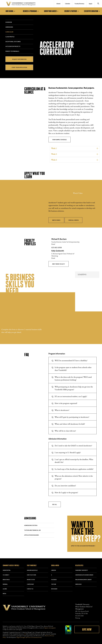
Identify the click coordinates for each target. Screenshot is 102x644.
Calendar (68, 4)
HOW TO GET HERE (32, 575)
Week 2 (54, 154)
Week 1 (54, 148)
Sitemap (78, 618)
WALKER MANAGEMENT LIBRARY (83, 580)
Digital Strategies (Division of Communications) (29, 637)
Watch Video (56, 220)
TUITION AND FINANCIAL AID (32, 530)
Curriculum (9, 32)
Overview (9, 22)
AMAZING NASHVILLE (32, 570)
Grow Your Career (51, 11)
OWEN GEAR (78, 584)
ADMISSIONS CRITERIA (31, 526)
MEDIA (4, 594)
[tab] (75, 148)
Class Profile (10, 37)
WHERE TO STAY (31, 580)
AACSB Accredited (68, 630)
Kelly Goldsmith (58, 251)
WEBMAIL (5, 584)
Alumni (58, 4)
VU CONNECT (6, 575)
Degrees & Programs (31, 11)
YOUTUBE (54, 584)
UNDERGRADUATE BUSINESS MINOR (84, 575)
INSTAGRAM (54, 589)
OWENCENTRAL (7, 570)
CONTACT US (30, 589)
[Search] (98, 4)
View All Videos (73, 220)
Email (53, 244)
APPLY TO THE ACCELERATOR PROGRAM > (83, 546)
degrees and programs (50, 628)
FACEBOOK (54, 580)
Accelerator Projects (13, 47)
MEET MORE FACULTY (59, 264)
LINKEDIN (53, 570)
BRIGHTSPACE (6, 580)
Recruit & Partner (72, 11)
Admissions (9, 27)
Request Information (19, 59)
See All (55, 505)
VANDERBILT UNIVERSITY (82, 570)
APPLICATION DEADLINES (32, 535)
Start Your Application (19, 68)
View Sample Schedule (60, 140)
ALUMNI (5, 589)
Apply (91, 4)
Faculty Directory (79, 4)
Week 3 (54, 160)
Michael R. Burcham (59, 239)
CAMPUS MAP (30, 584)
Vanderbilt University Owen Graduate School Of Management (21, 4)
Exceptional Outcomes (13, 42)
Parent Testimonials (12, 51)
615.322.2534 (79, 616)
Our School (11, 11)
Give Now (87, 630)
